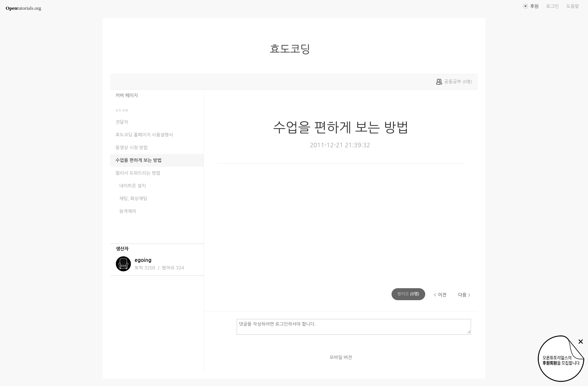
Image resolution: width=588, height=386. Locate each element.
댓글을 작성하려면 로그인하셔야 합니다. (354, 326)
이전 (442, 295)
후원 (535, 6)
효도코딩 (293, 49)
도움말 (573, 6)
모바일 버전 (341, 358)
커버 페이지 (127, 96)
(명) (408, 294)
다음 (462, 295)
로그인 (552, 6)
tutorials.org (23, 8)
